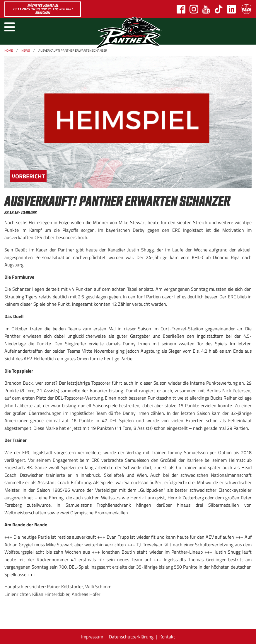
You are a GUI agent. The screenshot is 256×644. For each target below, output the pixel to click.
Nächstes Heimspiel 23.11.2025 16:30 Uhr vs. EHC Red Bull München (43, 9)
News (26, 50)
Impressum (92, 637)
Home (9, 50)
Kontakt (167, 637)
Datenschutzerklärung (131, 637)
